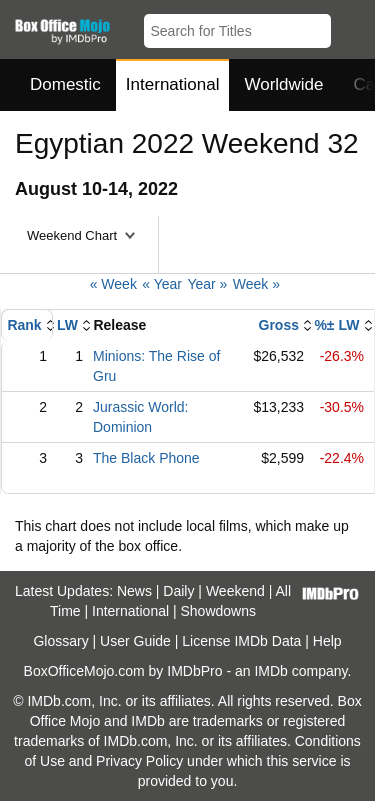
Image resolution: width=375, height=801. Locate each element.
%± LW (336, 325)
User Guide (135, 641)
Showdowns (219, 611)
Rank (24, 325)
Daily (178, 591)
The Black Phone (146, 458)
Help (327, 641)
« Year (162, 284)
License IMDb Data (241, 641)
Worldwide (283, 84)
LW (67, 325)
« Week (113, 284)
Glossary (60, 641)
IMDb (270, 671)
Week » (256, 284)
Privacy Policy (139, 761)
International (173, 84)
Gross (279, 325)
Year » (207, 284)
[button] (350, 27)
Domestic (65, 84)
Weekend (235, 591)
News (134, 591)
